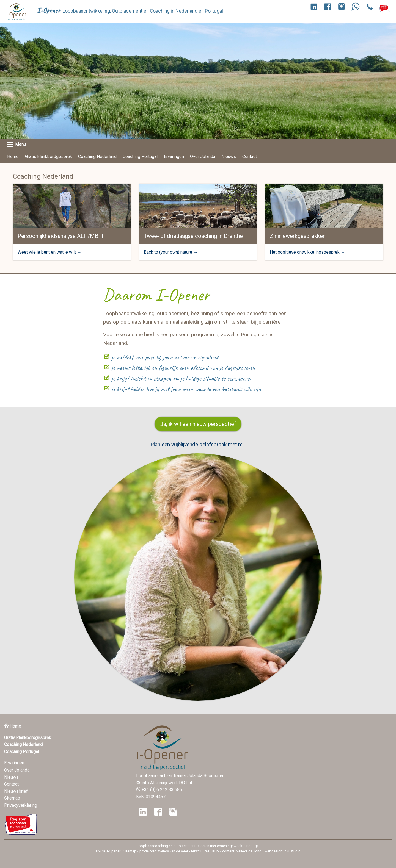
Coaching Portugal (140, 156)
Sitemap (12, 798)
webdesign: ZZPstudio (283, 851)
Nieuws (229, 156)
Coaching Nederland (97, 156)
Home (13, 156)
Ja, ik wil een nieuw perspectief (198, 424)
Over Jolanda (203, 156)
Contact (250, 156)
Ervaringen (174, 156)
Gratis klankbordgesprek (49, 156)
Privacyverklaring (21, 805)
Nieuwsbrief (16, 791)
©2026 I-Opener (108, 851)
